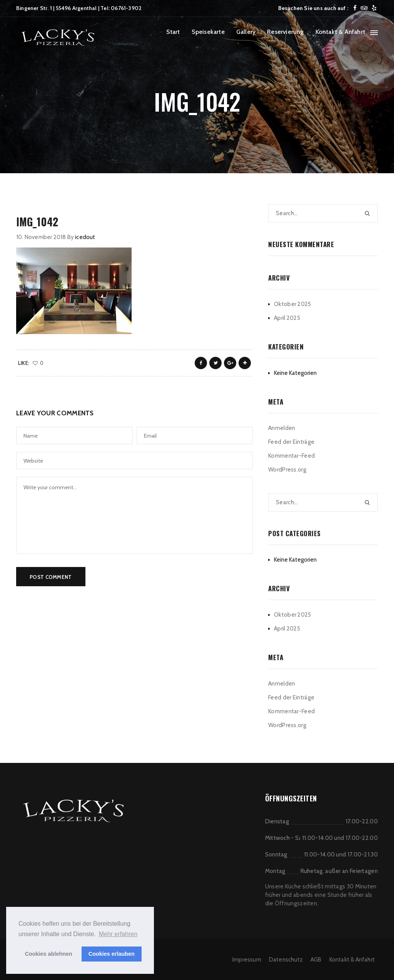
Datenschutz (286, 960)
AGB (316, 960)
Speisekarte (208, 32)
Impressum (247, 960)
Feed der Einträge (291, 442)
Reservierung (285, 32)
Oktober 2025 (293, 304)
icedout (85, 237)
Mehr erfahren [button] (118, 934)
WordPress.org (287, 470)
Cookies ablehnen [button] (49, 954)
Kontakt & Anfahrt (340, 32)
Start (173, 32)
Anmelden (282, 428)
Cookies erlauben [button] (112, 954)
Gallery (246, 32)
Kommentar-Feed (291, 456)
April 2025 (287, 318)
